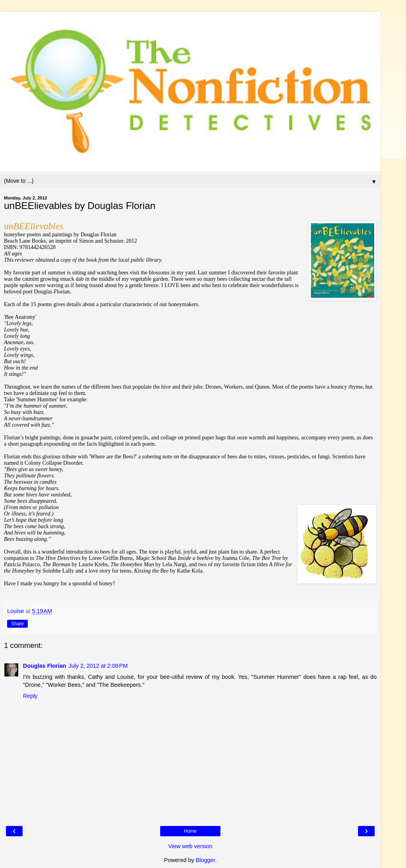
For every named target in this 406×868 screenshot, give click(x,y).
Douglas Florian (45, 666)
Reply (30, 696)
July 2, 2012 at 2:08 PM (98, 666)
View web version (190, 846)
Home (190, 831)
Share (17, 624)
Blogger (206, 860)
